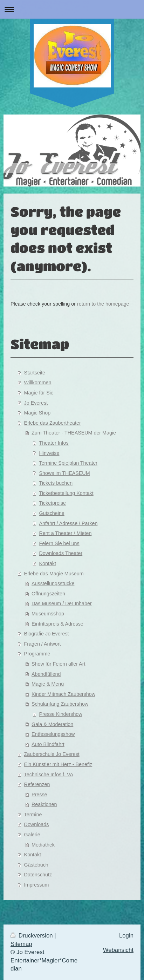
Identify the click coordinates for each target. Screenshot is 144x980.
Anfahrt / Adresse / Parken (68, 523)
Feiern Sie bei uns (59, 543)
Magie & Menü (48, 684)
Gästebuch (36, 865)
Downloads (37, 824)
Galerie (32, 835)
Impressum (37, 885)
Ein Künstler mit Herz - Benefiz (58, 764)
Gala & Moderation (52, 724)
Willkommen (38, 383)
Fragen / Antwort (43, 644)
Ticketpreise (52, 503)
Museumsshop (48, 614)
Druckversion (32, 936)
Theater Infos (54, 443)
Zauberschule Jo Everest (52, 754)
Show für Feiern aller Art (58, 664)
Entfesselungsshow (53, 734)
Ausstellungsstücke (53, 583)
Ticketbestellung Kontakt (66, 493)
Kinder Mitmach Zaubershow (63, 694)
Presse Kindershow (60, 714)
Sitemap (21, 944)
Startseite (35, 373)
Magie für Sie (39, 393)
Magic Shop (37, 413)
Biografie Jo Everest (47, 634)
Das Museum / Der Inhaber (62, 603)
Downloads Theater (61, 553)
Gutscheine (52, 513)
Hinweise (49, 453)
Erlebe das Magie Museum (54, 574)
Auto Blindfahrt (48, 744)
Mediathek (43, 845)
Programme (37, 654)
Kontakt (47, 563)
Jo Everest (36, 403)
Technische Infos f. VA (49, 775)
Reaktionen (44, 804)
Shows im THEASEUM (64, 473)
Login (126, 936)
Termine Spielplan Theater (68, 463)
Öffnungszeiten (48, 594)
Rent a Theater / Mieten (65, 533)
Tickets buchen (56, 483)
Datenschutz (38, 875)
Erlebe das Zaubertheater (53, 423)
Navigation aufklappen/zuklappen (72, 9)
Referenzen (37, 784)
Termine (33, 815)
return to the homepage (103, 304)
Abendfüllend (46, 674)
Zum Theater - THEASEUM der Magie (74, 433)
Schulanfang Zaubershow (60, 704)
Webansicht (118, 950)
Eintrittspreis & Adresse (57, 624)
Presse (39, 795)
